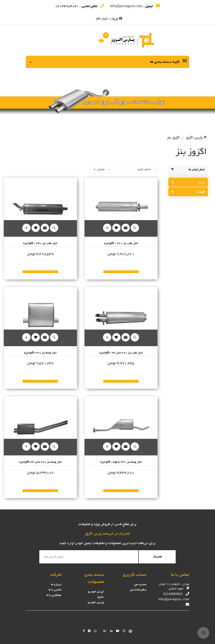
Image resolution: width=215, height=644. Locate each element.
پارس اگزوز (194, 137)
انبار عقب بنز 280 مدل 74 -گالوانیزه (121, 353)
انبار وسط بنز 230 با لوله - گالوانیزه (121, 462)
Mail (126, 228)
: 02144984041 (80, 6)
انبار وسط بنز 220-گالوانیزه (40, 353)
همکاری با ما (54, 595)
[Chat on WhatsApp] (95, 631)
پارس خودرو (96, 602)
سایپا (101, 597)
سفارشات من (138, 590)
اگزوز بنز (173, 137)
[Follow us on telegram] (89, 631)
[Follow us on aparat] (130, 631)
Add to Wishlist (116, 228)
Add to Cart (107, 228)
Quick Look (135, 228)
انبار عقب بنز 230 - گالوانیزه (40, 243)
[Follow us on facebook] (84, 631)
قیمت (201, 192)
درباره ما (56, 584)
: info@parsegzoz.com (135, 6)
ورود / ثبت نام (108, 18)
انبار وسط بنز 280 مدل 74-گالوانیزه (40, 462)
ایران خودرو (96, 592)
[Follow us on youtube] (118, 631)
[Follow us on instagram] (124, 631)
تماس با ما (55, 590)
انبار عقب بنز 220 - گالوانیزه (121, 243)
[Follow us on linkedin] (111, 631)
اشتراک (157, 557)
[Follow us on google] (105, 631)
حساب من (140, 584)
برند (202, 182)
